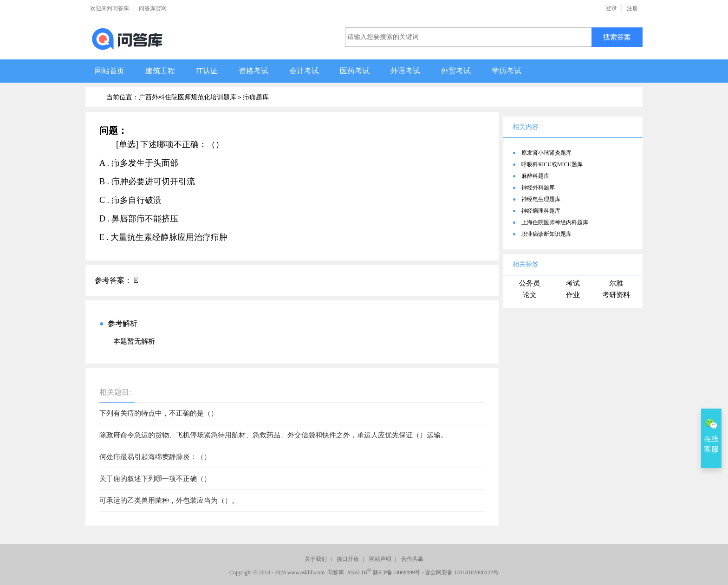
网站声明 (380, 559)
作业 (573, 295)
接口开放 (348, 559)
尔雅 (616, 283)
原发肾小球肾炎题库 (546, 153)
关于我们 (316, 559)
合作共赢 (412, 559)
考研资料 (616, 295)
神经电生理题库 (541, 199)
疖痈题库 (256, 97)
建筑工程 (160, 71)
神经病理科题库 (541, 211)
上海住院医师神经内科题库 (555, 222)
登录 (611, 8)
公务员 (530, 283)
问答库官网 (153, 8)
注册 (632, 8)
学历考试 (507, 71)
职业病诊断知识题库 (546, 234)
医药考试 (355, 71)
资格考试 (253, 71)
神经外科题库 (538, 188)
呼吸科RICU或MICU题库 (552, 164)
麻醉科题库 (535, 176)
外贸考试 (456, 71)
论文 (530, 295)
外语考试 (405, 71)
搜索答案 (617, 37)
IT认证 (207, 71)
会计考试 (304, 71)
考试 (573, 283)
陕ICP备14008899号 (397, 572)
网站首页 (110, 71)
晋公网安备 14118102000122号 (462, 572)
